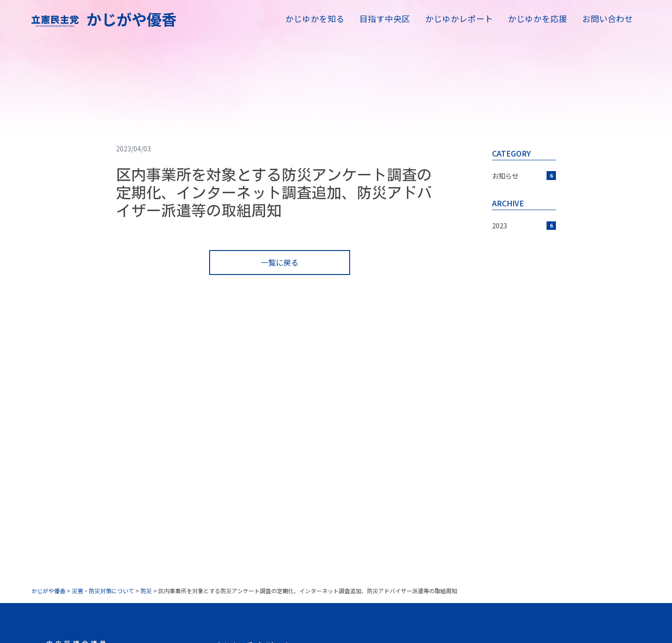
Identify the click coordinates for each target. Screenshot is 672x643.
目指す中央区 (385, 19)
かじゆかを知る (315, 19)
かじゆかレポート (459, 19)
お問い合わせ (608, 19)
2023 (524, 225)
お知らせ (524, 176)
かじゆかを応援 (538, 19)
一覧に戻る (280, 262)
